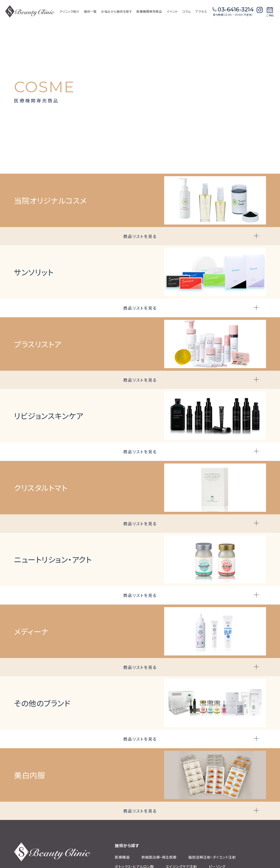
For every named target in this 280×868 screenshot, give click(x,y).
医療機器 (122, 857)
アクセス (201, 11)
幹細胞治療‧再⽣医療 (159, 857)
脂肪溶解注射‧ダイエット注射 (212, 857)
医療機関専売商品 (149, 11)
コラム (187, 11)
